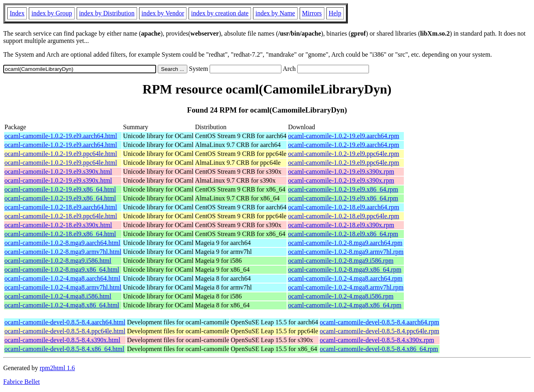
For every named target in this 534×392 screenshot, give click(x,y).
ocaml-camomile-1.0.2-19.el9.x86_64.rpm (343, 189)
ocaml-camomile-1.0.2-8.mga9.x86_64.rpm (344, 269)
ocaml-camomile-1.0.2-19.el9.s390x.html (58, 171)
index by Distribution (107, 13)
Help (335, 13)
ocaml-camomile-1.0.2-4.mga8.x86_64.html (62, 305)
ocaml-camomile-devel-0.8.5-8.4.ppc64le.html (65, 331)
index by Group (51, 13)
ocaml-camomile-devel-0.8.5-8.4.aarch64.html (65, 322)
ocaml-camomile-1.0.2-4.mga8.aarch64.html (62, 278)
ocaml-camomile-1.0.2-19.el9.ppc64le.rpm (343, 154)
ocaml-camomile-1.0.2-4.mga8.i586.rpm (341, 296)
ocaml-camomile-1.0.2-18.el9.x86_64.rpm (343, 234)
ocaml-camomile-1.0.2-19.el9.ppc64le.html (61, 154)
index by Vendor (163, 13)
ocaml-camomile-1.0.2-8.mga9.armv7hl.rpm (346, 252)
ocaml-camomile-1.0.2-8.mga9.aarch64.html (62, 243)
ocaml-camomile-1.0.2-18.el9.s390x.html (58, 225)
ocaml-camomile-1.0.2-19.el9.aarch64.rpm (343, 136)
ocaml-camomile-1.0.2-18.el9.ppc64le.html (61, 216)
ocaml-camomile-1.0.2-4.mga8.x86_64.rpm (344, 305)
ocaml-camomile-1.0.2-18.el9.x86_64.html (60, 234)
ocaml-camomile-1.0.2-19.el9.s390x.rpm (341, 171)
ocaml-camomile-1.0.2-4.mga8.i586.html (58, 296)
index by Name (275, 13)
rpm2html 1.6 (57, 368)
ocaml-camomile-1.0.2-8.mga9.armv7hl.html (63, 252)
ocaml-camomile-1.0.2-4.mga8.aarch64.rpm (345, 278)
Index (17, 13)
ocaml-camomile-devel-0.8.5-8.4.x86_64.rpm (379, 349)
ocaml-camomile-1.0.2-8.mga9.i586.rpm (341, 261)
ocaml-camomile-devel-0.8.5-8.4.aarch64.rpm (380, 322)
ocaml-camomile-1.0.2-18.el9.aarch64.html (61, 207)
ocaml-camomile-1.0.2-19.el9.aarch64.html (61, 136)
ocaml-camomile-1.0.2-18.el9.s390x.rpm (341, 225)
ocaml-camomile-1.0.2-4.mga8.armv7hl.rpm (346, 287)
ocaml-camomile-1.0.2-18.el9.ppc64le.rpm (343, 216)
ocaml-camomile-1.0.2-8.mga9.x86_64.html (62, 269)
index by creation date (220, 13)
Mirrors (312, 13)
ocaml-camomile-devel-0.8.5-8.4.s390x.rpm (377, 340)
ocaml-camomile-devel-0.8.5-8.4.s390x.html (62, 340)
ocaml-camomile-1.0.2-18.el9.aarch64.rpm (343, 207)
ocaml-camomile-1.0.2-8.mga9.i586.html (58, 261)
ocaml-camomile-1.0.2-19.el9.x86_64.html (60, 189)
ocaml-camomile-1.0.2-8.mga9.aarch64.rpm (345, 243)
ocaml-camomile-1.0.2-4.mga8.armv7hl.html (63, 287)
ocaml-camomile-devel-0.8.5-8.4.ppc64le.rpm (380, 331)
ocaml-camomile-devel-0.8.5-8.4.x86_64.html (64, 349)
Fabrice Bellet (21, 382)
